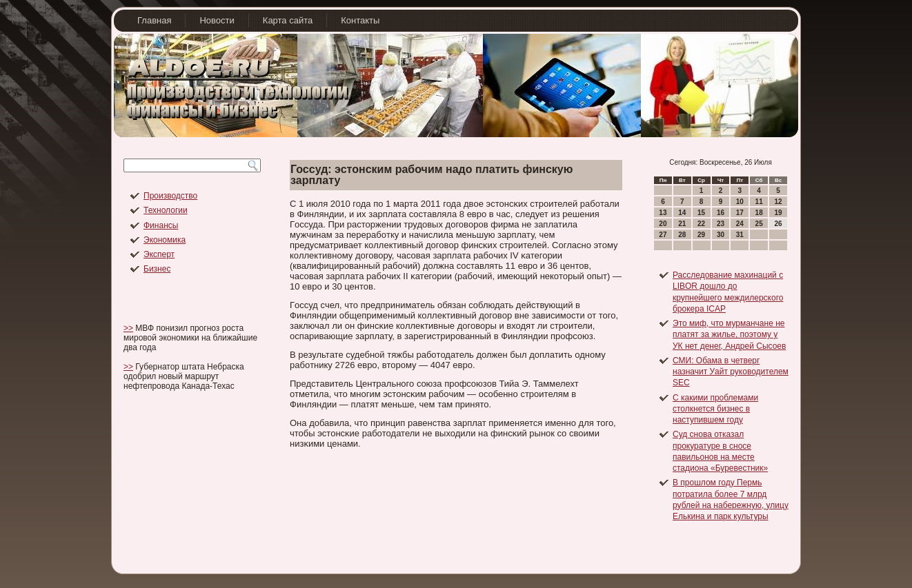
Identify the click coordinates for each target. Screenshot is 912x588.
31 (740, 235)
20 (663, 224)
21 (682, 224)
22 (701, 224)
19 (778, 213)
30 (721, 235)
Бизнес (157, 269)
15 (701, 213)
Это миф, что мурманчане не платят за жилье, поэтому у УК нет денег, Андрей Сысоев (729, 335)
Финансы (161, 225)
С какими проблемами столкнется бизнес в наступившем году (715, 409)
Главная (154, 20)
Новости (217, 20)
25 (759, 224)
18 (759, 213)
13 (663, 213)
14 (682, 213)
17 (740, 213)
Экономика (165, 240)
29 (701, 235)
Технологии (166, 210)
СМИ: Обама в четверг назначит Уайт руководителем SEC (731, 372)
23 (721, 224)
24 (740, 224)
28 (682, 235)
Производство (170, 196)
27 (663, 235)
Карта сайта (288, 20)
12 (778, 202)
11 (759, 202)
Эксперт (159, 254)
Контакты (360, 20)
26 (778, 224)
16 (721, 213)
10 (740, 202)
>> (128, 328)
